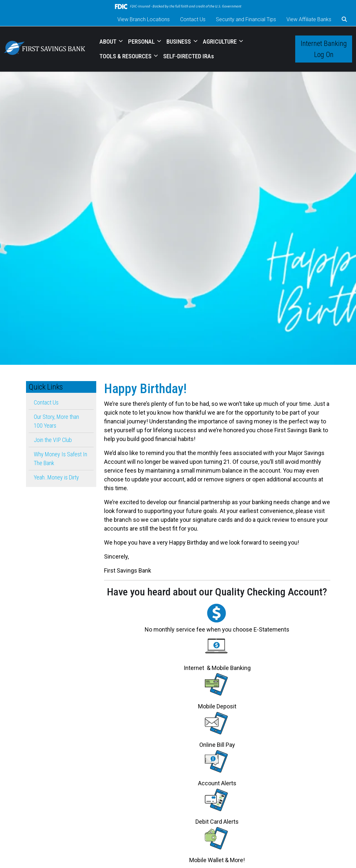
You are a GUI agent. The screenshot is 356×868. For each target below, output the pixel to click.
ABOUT (109, 42)
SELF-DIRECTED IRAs (189, 56)
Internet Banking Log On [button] (324, 49)
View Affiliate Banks (309, 19)
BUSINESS (179, 42)
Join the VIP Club (53, 440)
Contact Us (193, 19)
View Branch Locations (144, 19)
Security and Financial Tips (246, 19)
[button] (344, 20)
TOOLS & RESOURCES (126, 56)
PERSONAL (142, 42)
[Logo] (45, 49)
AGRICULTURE (220, 42)
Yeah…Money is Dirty (56, 477)
